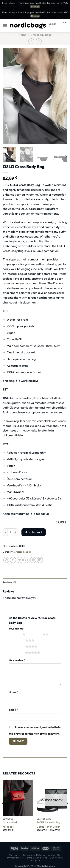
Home (22, 35)
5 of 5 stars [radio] (18, 653)
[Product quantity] (10, 532)
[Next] (66, 157)
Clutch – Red (10, 822)
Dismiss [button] (35, 7)
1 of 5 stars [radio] (15, 634)
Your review (17, 660)
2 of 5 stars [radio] (35, 634)
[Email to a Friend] (26, 560)
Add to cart (34, 532)
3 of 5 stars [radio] (18, 640)
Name (14, 692)
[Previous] (3, 810)
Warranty (15, 855)
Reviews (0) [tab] (9, 582)
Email (13, 710)
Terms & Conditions (36, 858)
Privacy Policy (15, 858)
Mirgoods (8, 827)
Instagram (35, 860)
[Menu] (5, 25)
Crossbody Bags (41, 35)
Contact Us (54, 855)
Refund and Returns (34, 855)
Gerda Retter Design (48, 827)
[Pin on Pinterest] (33, 560)
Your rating (17, 629)
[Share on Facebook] (13, 560)
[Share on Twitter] (20, 560)
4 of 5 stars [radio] (18, 646)
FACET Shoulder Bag (48, 822)
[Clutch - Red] (18, 798)
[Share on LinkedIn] (40, 560)
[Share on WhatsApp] (6, 560)
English (53, 25)
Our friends (56, 858)
